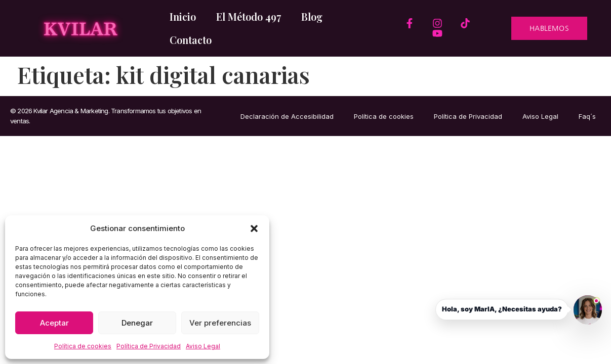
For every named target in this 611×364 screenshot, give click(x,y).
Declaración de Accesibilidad (287, 116)
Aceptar (54, 323)
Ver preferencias (220, 323)
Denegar (137, 323)
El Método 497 (249, 16)
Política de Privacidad (149, 346)
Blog (312, 16)
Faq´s (587, 116)
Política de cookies (83, 346)
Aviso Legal (203, 346)
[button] (254, 229)
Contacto (191, 40)
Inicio (183, 16)
